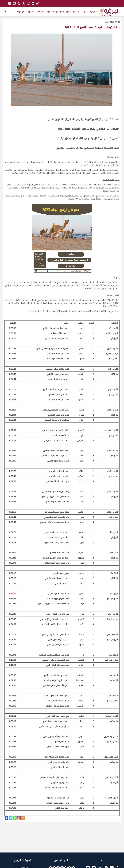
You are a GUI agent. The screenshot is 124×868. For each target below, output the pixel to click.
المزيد (31, 12)
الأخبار (85, 12)
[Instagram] (19, 818)
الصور (68, 12)
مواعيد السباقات (43, 12)
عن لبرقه (21, 12)
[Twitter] (11, 818)
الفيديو (77, 12)
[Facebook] (7, 818)
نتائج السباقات (58, 12)
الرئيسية (93, 12)
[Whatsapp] (15, 818)
